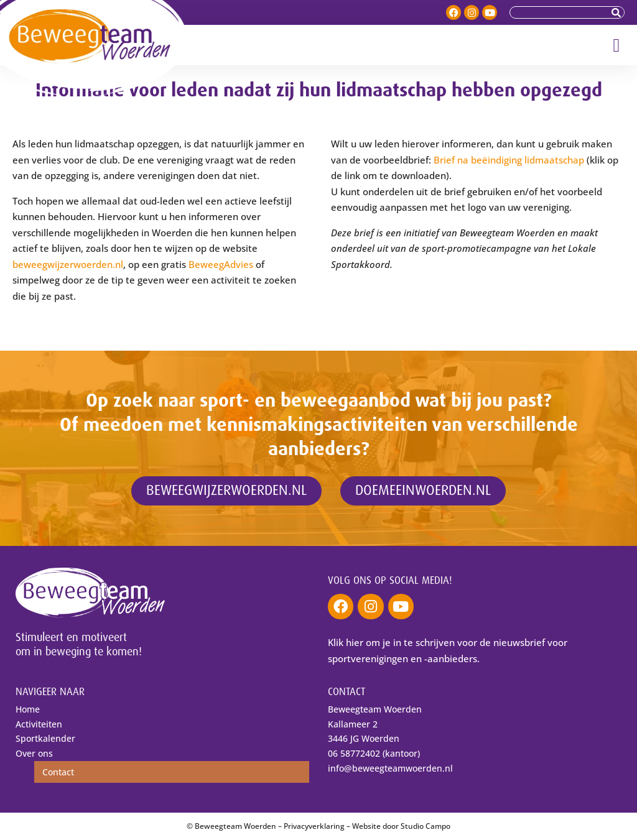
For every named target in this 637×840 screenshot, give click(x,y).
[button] (616, 45)
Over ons (34, 753)
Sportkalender (45, 738)
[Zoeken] (618, 12)
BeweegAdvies (221, 264)
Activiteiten (39, 724)
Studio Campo (425, 826)
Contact (58, 772)
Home (28, 709)
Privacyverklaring (314, 826)
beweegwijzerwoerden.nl (68, 264)
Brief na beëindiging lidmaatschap (509, 160)
